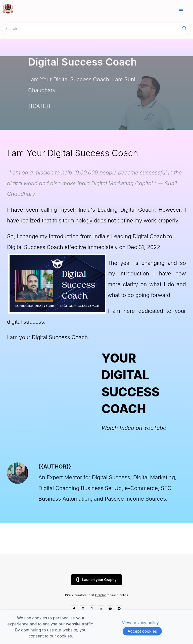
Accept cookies (142, 631)
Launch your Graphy (96, 580)
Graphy (101, 595)
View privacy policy (140, 623)
